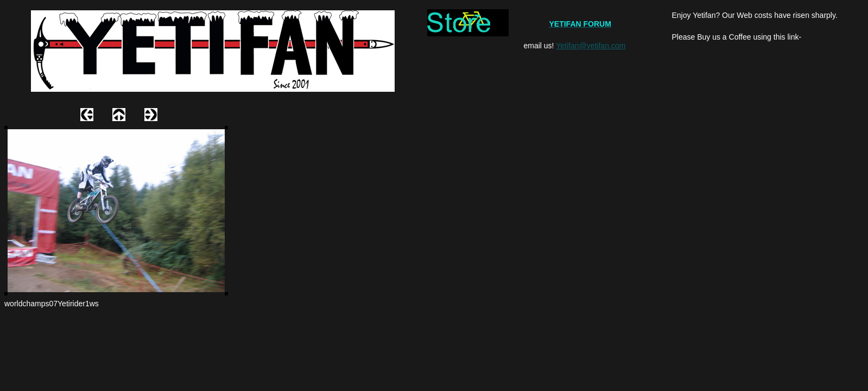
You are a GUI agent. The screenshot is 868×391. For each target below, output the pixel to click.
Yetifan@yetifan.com (591, 46)
